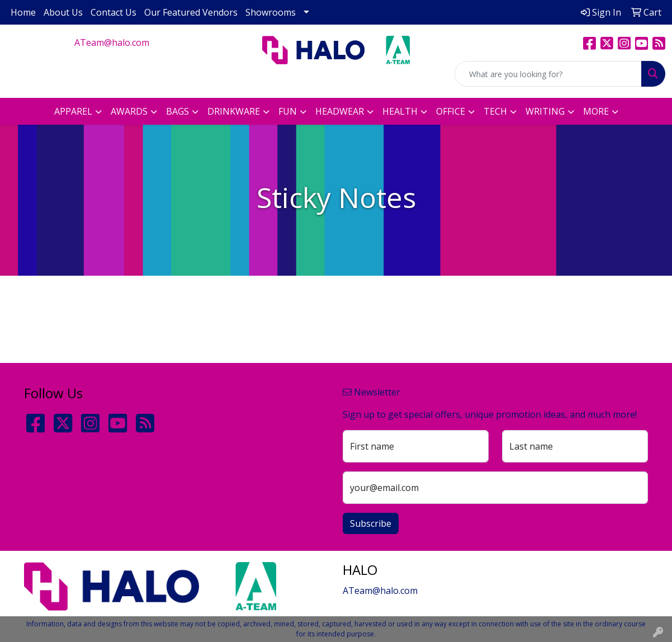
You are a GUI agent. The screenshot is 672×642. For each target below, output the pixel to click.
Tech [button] (495, 111)
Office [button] (451, 111)
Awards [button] (129, 111)
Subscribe (371, 523)
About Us (63, 12)
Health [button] (400, 111)
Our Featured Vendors (191, 12)
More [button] (596, 111)
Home (23, 12)
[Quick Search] (548, 74)
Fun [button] (288, 111)
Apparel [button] (73, 111)
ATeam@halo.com (112, 43)
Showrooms (271, 12)
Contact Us (113, 12)
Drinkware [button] (234, 111)
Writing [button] (545, 111)
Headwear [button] (340, 111)
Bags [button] (178, 111)
